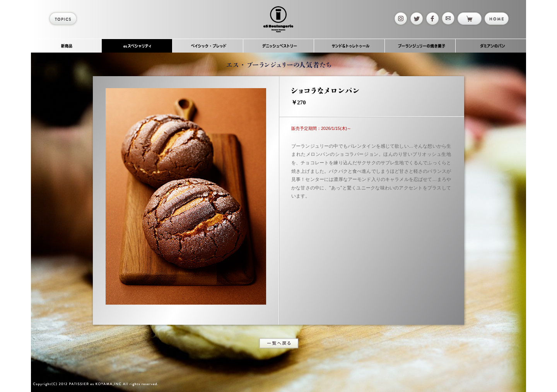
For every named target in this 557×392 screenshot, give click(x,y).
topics (64, 19)
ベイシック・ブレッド (208, 46)
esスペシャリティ (137, 46)
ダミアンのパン (491, 46)
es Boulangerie (278, 19)
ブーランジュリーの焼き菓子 (420, 46)
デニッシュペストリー (279, 46)
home (496, 19)
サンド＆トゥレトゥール (349, 46)
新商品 (66, 46)
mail (448, 19)
